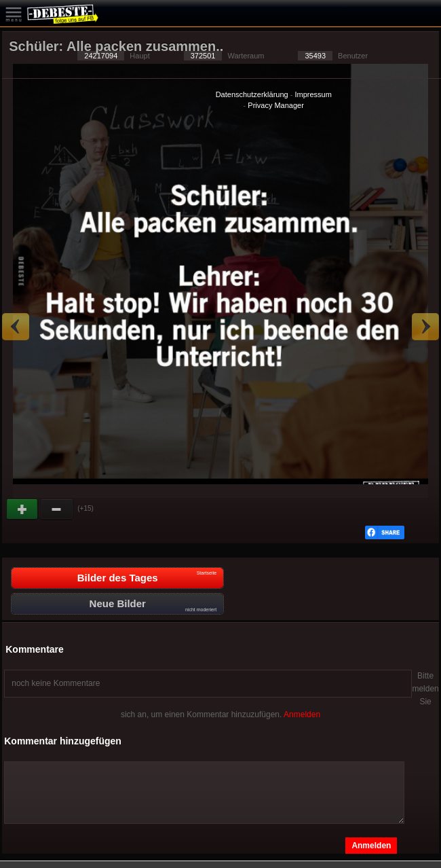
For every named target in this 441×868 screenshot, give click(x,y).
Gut (23, 509)
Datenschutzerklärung (252, 94)
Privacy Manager (276, 105)
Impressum (313, 94)
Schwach (57, 509)
